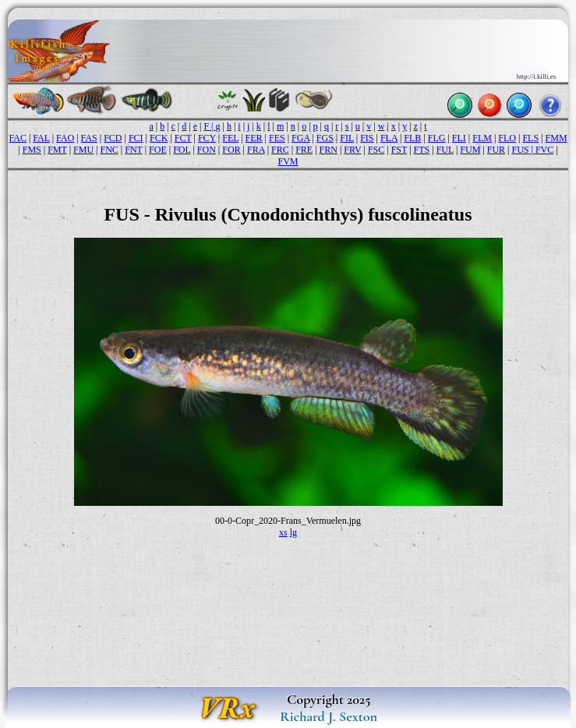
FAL (41, 138)
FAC (17, 138)
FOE (158, 150)
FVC (544, 150)
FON (207, 150)
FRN (329, 150)
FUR (496, 150)
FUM (470, 150)
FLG (437, 138)
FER (254, 138)
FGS (325, 138)
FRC (280, 150)
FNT (133, 150)
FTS (422, 150)
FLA (389, 138)
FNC (109, 150)
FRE (304, 150)
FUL (445, 150)
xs (283, 532)
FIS (367, 138)
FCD (113, 138)
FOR (231, 150)
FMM (557, 138)
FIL (347, 138)
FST (399, 150)
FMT (57, 150)
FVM (288, 161)
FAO (65, 138)
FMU (83, 150)
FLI (459, 138)
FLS (530, 138)
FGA (300, 138)
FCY (207, 138)
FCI (136, 138)
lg (293, 532)
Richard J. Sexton (329, 716)
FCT (183, 138)
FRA (256, 150)
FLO (507, 138)
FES (277, 138)
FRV (352, 150)
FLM (482, 138)
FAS (89, 138)
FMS (32, 150)
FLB (412, 138)
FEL (230, 138)
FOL (182, 150)
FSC (376, 150)
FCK (159, 138)
